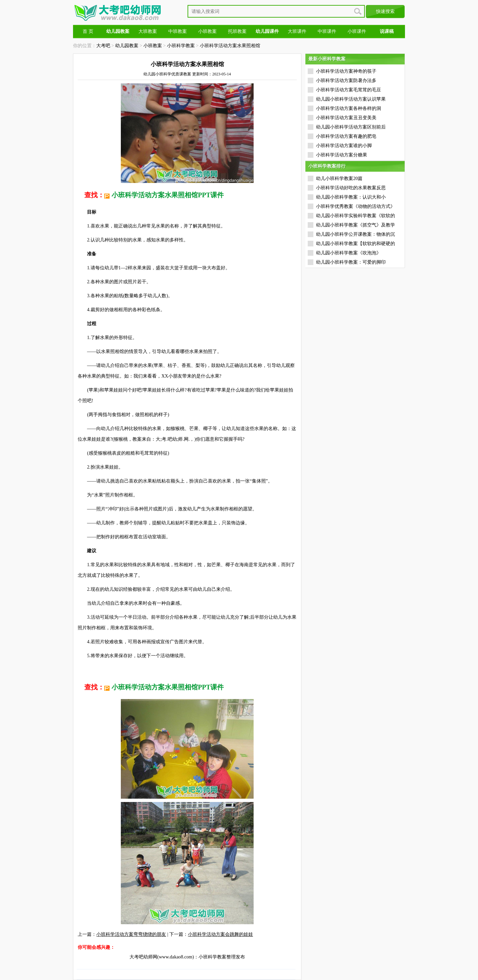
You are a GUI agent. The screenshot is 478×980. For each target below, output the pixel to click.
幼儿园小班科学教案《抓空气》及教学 (356, 225)
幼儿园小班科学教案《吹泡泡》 (349, 253)
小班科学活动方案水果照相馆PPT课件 (168, 195)
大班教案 (148, 31)
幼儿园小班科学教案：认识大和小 (351, 197)
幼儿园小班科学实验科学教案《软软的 (356, 216)
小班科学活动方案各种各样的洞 (349, 108)
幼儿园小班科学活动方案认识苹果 (351, 99)
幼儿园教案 (127, 46)
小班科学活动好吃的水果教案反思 (351, 188)
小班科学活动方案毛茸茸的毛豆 (349, 90)
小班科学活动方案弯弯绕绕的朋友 (131, 934)
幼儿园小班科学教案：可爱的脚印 (351, 262)
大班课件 (297, 31)
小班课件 (357, 31)
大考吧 (103, 46)
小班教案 (207, 31)
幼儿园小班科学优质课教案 (167, 74)
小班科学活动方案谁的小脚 (344, 146)
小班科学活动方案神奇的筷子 (346, 71)
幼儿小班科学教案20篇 (339, 178)
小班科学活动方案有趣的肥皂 (346, 136)
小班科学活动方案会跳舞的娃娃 (220, 934)
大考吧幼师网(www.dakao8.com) (162, 957)
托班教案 (237, 31)
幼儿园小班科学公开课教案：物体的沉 (356, 234)
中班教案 (178, 31)
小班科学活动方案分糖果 (342, 155)
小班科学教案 (181, 46)
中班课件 (327, 31)
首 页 (88, 31)
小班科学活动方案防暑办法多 (346, 81)
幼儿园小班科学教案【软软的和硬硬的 (356, 244)
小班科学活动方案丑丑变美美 (346, 118)
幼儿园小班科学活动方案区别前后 (351, 127)
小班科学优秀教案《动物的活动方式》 (356, 206)
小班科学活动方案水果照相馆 (230, 46)
